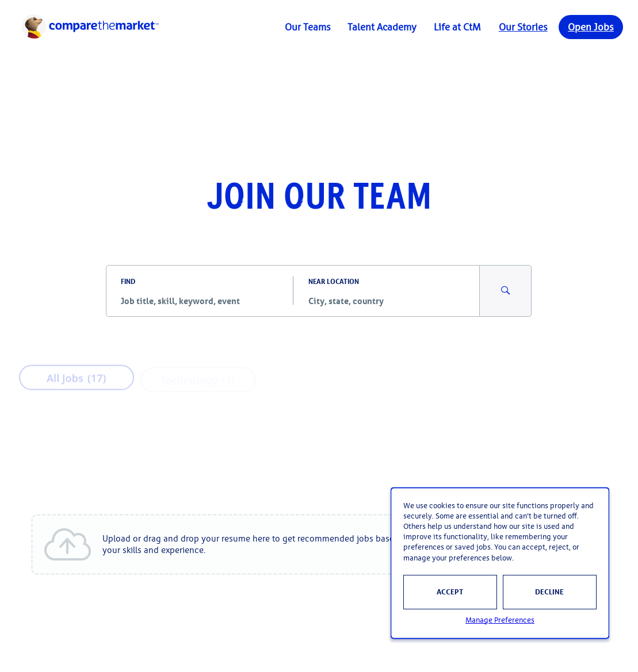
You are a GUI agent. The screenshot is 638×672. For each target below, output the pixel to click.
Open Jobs (591, 27)
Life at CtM (457, 27)
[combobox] (199, 301)
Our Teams (308, 27)
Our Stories (523, 27)
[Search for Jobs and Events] (506, 291)
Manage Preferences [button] (500, 620)
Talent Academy (382, 27)
